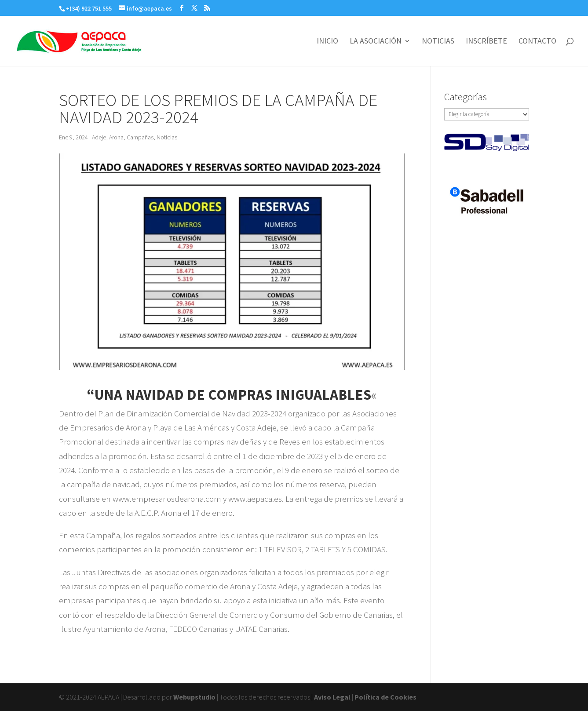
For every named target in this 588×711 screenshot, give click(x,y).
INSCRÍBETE (486, 42)
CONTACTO (537, 42)
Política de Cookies (385, 697)
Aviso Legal (332, 697)
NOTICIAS (438, 42)
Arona (116, 137)
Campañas (140, 137)
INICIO (327, 42)
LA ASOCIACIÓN (376, 42)
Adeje (99, 137)
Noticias (167, 137)
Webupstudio (194, 697)
